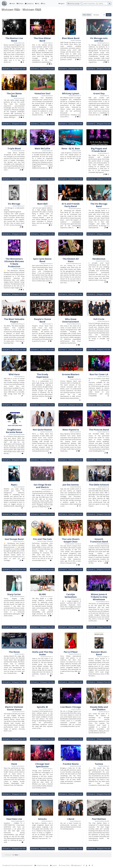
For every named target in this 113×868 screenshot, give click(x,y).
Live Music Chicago (71, 707)
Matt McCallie (42, 148)
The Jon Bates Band (14, 95)
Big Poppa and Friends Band (99, 150)
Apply (109, 15)
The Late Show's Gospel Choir (71, 540)
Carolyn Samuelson (71, 596)
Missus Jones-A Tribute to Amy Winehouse (99, 597)
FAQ (37, 3)
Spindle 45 (42, 707)
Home (12, 3)
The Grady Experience (42, 376)
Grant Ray (99, 93)
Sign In (61, 3)
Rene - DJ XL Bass (71, 148)
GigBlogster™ (77, 865)
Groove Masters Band (71, 376)
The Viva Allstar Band (42, 39)
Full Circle (99, 319)
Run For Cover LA (99, 374)
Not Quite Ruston (42, 430)
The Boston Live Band (14, 39)
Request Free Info (19, 69)
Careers (54, 865)
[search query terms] (95, 4)
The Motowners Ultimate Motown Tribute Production (14, 263)
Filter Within (87, 15)
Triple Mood (14, 148)
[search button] (110, 4)
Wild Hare (14, 374)
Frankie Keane (71, 764)
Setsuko (42, 819)
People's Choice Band (42, 320)
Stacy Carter (14, 594)
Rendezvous (99, 259)
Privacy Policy (64, 865)
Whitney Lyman (71, 93)
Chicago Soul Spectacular (42, 765)
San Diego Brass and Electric (42, 486)
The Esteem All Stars (71, 260)
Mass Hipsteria (71, 430)
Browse (20, 3)
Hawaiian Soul (42, 93)
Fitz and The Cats (42, 539)
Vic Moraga (14, 204)
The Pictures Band (99, 430)
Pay (43, 3)
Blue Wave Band (71, 38)
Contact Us (29, 3)
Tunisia (99, 764)
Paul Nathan (99, 819)
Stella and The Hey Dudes (42, 653)
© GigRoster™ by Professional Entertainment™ (18, 865)
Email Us (7, 69)
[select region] (75, 4)
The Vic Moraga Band (99, 205)
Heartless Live (14, 819)
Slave (14, 764)
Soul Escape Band (14, 539)
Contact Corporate (41, 865)
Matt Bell (42, 204)
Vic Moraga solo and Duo (99, 39)
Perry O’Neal (71, 652)
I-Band (71, 819)
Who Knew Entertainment (71, 320)
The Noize (14, 652)
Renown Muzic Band (99, 653)
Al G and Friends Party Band (71, 205)
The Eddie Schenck (99, 485)
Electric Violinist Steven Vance (14, 708)
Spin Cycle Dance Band (42, 260)
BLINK (42, 594)
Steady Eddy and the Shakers (99, 708)
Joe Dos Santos (71, 485)
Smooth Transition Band (99, 540)
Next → (17, 855)
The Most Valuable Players (14, 320)
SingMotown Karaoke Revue (14, 431)
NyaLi (14, 485)
